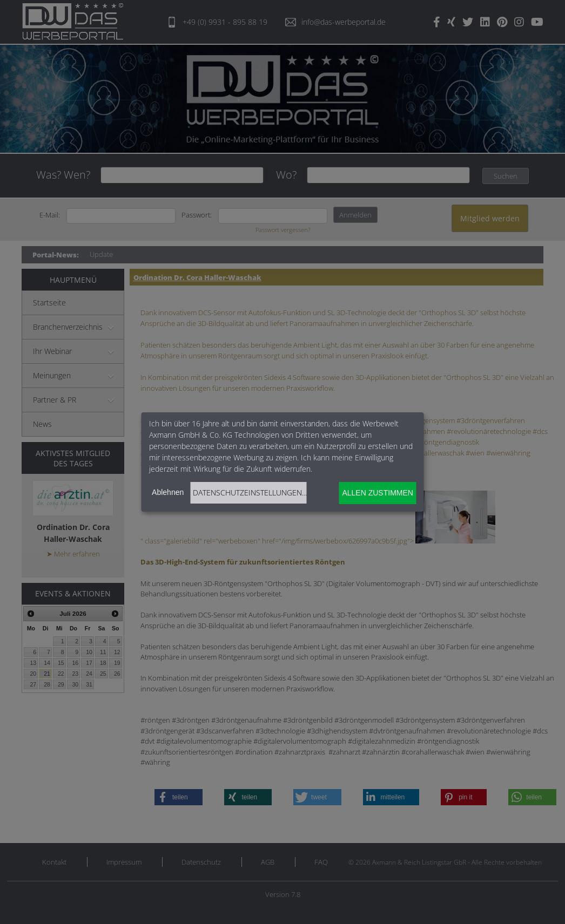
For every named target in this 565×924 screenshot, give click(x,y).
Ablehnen (168, 492)
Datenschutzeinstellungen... (250, 492)
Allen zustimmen (377, 493)
